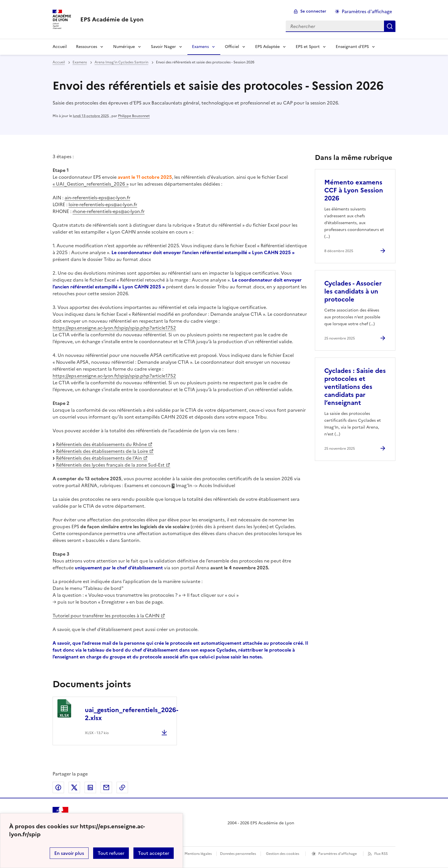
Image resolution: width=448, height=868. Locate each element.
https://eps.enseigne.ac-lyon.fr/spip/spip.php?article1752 (114, 328)
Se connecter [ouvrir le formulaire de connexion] (313, 11)
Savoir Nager (163, 47)
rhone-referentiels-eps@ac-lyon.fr (109, 211)
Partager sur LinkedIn (90, 787)
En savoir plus (69, 853)
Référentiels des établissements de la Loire (102, 451)
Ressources (87, 47)
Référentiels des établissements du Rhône (101, 444)
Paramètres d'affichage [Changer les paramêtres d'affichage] (367, 11)
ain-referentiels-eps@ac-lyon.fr (97, 198)
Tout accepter (154, 853)
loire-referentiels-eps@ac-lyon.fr (103, 204)
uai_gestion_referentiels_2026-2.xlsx (132, 714)
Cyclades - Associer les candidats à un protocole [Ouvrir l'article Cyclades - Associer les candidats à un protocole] (353, 291)
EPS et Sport (308, 47)
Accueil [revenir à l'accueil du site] (59, 62)
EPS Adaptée (267, 47)
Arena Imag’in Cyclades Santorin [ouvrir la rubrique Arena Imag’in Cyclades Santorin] (121, 62)
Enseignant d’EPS (352, 47)
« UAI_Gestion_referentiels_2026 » (91, 184)
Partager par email (106, 787)
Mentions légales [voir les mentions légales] (198, 854)
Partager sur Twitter (74, 787)
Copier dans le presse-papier (122, 787)
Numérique (124, 47)
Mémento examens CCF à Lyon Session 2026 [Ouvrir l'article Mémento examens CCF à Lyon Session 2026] (354, 190)
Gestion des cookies (283, 854)
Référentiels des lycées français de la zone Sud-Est (110, 465)
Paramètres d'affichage (338, 854)
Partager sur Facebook (58, 787)
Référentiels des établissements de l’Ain (99, 458)
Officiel (232, 47)
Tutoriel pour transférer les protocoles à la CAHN (106, 616)
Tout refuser (111, 853)
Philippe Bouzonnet (134, 116)
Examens (200, 47)
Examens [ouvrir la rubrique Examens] (80, 62)
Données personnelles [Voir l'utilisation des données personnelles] (238, 854)
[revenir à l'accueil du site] (112, 19)
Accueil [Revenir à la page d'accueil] (60, 47)
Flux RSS (381, 854)
